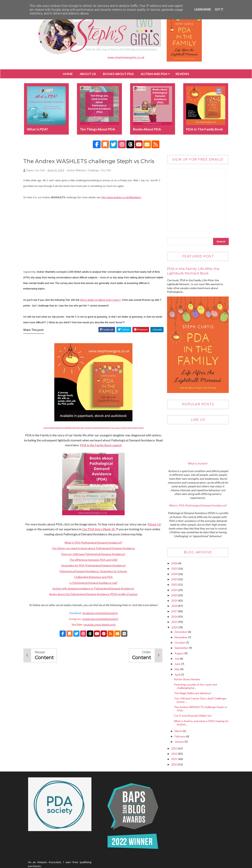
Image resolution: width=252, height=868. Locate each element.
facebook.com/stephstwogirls (99, 613)
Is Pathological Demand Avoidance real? (92, 583)
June (177, 663)
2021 (175, 589)
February (180, 736)
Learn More (203, 10)
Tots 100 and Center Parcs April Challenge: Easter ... (200, 700)
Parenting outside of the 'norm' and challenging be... (195, 686)
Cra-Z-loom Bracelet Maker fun (193, 715)
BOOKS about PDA (118, 74)
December (181, 631)
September (181, 647)
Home (68, 74)
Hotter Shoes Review (187, 679)
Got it (219, 10)
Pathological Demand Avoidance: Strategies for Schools (92, 571)
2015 (175, 621)
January (179, 741)
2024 (175, 573)
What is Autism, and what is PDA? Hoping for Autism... (199, 722)
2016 (175, 616)
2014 (175, 627)
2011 (175, 759)
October (180, 642)
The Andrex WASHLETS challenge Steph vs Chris (200, 708)
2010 (175, 764)
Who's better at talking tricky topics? (101, 300)
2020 (175, 595)
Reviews (182, 74)
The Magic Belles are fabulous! (192, 693)
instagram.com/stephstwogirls (99, 619)
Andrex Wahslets (77, 171)
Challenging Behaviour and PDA (92, 577)
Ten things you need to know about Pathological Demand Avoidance (92, 549)
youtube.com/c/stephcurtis (98, 625)
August (179, 653)
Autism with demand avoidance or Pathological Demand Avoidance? (92, 589)
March (178, 730)
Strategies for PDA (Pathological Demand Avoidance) (92, 566)
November (181, 637)
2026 (175, 563)
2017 (175, 611)
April (177, 674)
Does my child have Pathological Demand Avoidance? (92, 554)
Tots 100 (106, 171)
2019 (175, 600)
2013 (175, 748)
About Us (88, 74)
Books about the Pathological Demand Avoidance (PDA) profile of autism (92, 594)
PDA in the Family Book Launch (104, 445)
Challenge (94, 171)
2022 (175, 584)
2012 (175, 753)
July (177, 658)
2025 (175, 568)
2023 (175, 579)
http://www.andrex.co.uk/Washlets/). (122, 198)
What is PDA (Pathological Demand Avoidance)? (92, 543)
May (177, 669)
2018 (175, 605)
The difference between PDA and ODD (92, 560)
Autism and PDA (154, 74)
